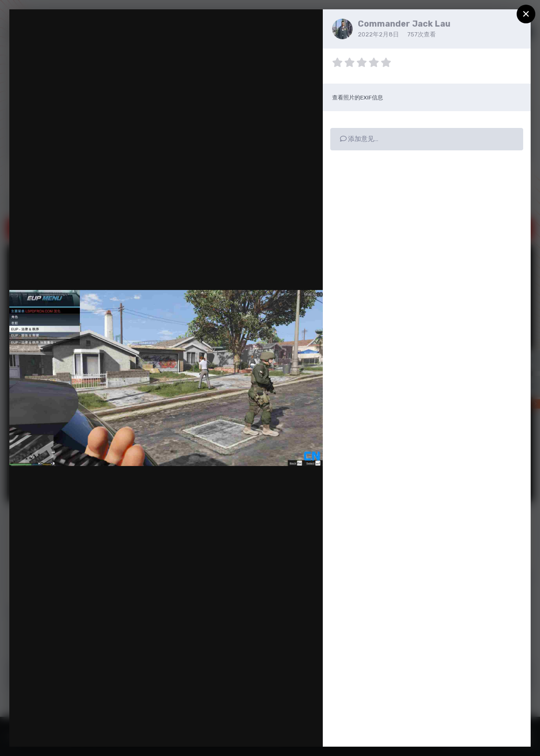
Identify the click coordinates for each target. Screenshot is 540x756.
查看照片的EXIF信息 (358, 98)
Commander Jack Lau (404, 24)
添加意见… (359, 139)
